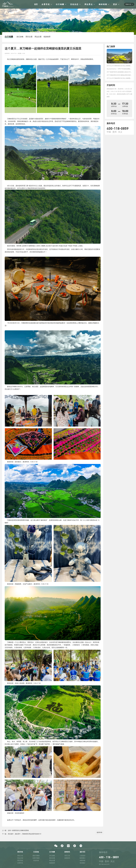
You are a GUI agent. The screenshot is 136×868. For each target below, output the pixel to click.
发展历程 (82, 860)
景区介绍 (20, 856)
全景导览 (20, 863)
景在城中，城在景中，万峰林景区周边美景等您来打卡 (25, 834)
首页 (36, 4)
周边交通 (52, 860)
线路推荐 (52, 863)
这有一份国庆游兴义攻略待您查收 (18, 830)
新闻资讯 (67, 858)
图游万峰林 (36, 856)
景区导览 (20, 860)
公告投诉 (82, 856)
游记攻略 (52, 856)
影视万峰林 (36, 858)
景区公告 (67, 856)
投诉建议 (82, 863)
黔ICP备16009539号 (104, 864)
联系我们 (82, 858)
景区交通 (52, 858)
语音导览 (36, 860)
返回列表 (99, 832)
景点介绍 (20, 858)
